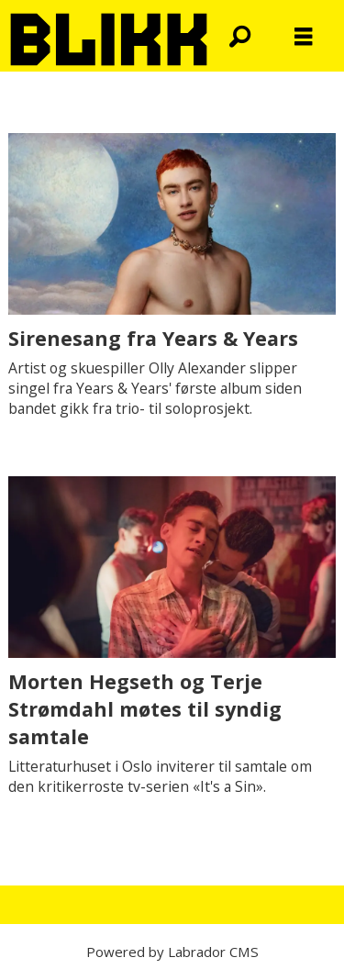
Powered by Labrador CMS (172, 952)
